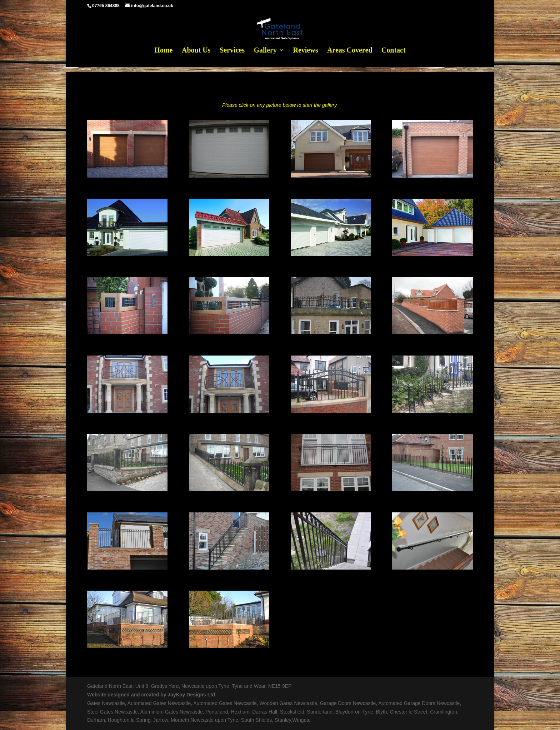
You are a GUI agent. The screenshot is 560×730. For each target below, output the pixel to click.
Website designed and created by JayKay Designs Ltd (151, 695)
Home (163, 51)
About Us (196, 51)
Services (232, 51)
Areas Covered (350, 51)
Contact (394, 51)
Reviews (305, 51)
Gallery (265, 51)
